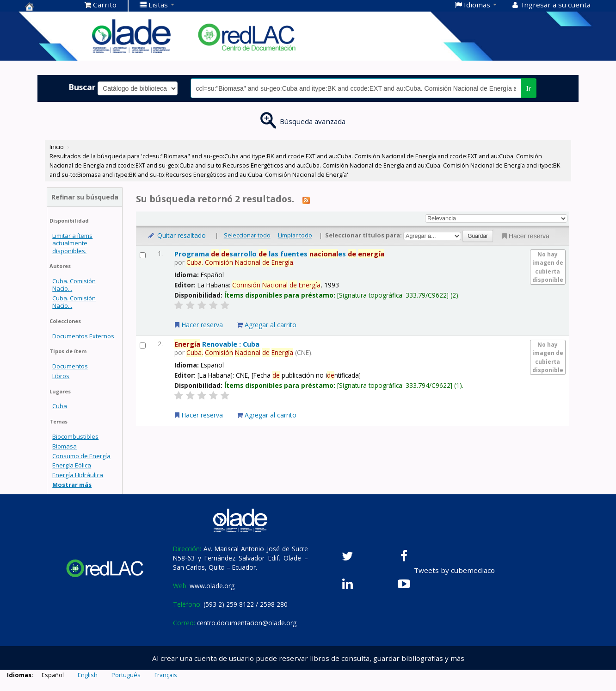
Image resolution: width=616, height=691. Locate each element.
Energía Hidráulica (78, 475)
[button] (101, 5)
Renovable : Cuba (217, 344)
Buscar (82, 87)
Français (166, 675)
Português (126, 675)
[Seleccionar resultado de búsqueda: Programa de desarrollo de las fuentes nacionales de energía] (143, 255)
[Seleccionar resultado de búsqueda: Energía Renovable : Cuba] (143, 345)
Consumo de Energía (81, 456)
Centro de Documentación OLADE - (48, 6)
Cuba (60, 406)
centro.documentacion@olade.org (247, 623)
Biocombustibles (75, 436)
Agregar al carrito (267, 325)
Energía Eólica (72, 465)
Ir (529, 88)
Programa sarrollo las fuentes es (279, 254)
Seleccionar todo (247, 235)
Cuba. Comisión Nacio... (74, 285)
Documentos (70, 366)
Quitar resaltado (176, 235)
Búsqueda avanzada (313, 121)
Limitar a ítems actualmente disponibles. (72, 243)
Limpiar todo (295, 235)
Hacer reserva (525, 236)
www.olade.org (212, 586)
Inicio (57, 147)
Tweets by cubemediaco (454, 570)
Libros (61, 376)
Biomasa (65, 446)
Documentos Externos (83, 336)
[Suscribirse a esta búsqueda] (306, 200)
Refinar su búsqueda (85, 197)
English (88, 675)
